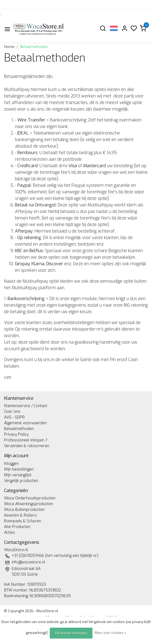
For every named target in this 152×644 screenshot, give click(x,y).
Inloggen (11, 464)
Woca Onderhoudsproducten (30, 498)
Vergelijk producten (21, 481)
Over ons (12, 412)
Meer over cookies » (110, 633)
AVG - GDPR (14, 417)
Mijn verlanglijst (18, 475)
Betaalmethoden (34, 47)
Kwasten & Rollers (20, 515)
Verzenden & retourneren (27, 446)
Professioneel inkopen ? (26, 440)
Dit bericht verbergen (71, 633)
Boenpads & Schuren (23, 521)
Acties (10, 532)
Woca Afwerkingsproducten (29, 504)
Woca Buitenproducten (24, 510)
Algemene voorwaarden (25, 423)
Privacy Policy (16, 434)
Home (9, 47)
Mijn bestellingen (19, 469)
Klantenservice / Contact (26, 406)
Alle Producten (17, 527)
